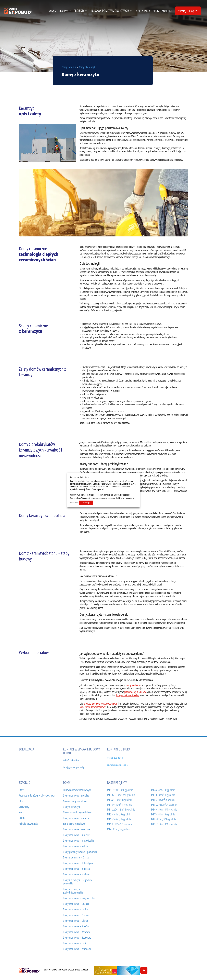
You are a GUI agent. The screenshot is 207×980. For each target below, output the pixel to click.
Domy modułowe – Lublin (75, 909)
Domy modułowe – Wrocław (77, 932)
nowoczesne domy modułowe (93, 707)
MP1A (120, 800)
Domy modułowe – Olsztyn (76, 921)
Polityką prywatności (124, 498)
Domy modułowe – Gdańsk (76, 904)
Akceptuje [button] (86, 503)
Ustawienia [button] (74, 503)
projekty (81, 11)
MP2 (118, 814)
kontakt (167, 11)
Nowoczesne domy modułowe (77, 812)
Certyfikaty (24, 807)
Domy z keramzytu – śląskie (76, 857)
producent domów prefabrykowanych (100, 704)
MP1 (120, 790)
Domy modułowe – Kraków (76, 926)
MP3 (119, 819)
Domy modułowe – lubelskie (77, 869)
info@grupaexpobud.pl (74, 767)
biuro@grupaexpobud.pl (118, 765)
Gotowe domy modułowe (75, 801)
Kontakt (23, 812)
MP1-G (121, 795)
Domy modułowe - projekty (76, 796)
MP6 (164, 809)
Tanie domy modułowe (74, 824)
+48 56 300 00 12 (115, 758)
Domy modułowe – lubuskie (76, 835)
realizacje (65, 11)
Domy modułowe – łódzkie (76, 846)
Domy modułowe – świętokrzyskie (79, 898)
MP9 (164, 824)
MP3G (120, 824)
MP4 (118, 829)
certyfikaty (143, 11)
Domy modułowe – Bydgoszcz (77, 938)
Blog (156, 11)
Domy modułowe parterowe (76, 829)
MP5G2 (164, 805)
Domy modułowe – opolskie (76, 874)
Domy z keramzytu (72, 807)
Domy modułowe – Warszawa (77, 949)
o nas (52, 11)
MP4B (163, 795)
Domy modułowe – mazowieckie (78, 841)
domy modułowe (134, 685)
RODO (22, 818)
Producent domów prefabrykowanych (37, 796)
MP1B (120, 805)
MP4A (163, 790)
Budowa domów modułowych (77, 790)
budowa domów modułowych (112, 11)
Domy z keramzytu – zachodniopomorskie (73, 891)
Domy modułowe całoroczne (77, 818)
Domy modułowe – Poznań (76, 915)
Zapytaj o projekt (188, 11)
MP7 (163, 814)
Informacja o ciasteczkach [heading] (79, 477)
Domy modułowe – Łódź (75, 943)
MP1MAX (121, 809)
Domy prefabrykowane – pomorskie (80, 852)
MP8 (164, 819)
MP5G (163, 800)
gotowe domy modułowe (135, 692)
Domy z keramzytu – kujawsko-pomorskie (78, 882)
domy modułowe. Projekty (127, 695)
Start (21, 790)
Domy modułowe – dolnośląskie (78, 863)
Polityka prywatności (29, 824)
